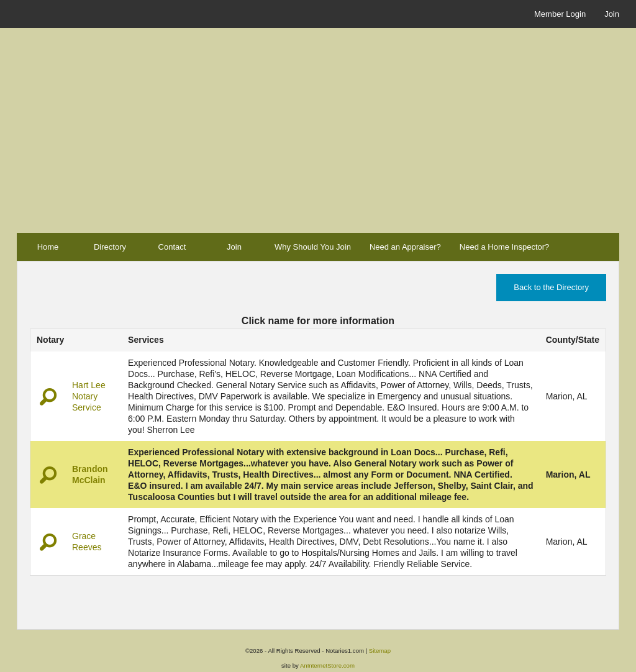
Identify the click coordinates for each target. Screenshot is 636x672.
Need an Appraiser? (405, 247)
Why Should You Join (313, 247)
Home (48, 247)
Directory (110, 247)
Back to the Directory (551, 287)
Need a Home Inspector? (505, 247)
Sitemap (380, 651)
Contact (172, 247)
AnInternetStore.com (327, 665)
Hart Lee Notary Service (89, 396)
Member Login (560, 14)
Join (612, 14)
